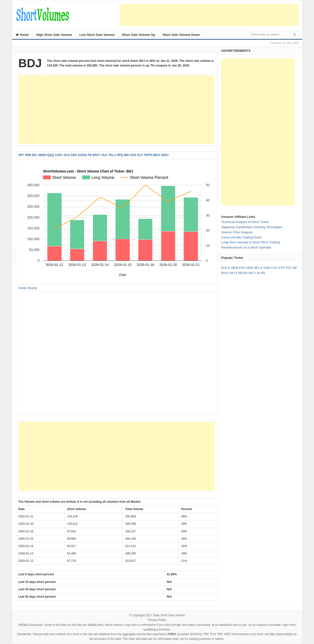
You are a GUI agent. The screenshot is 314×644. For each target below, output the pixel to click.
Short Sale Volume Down (181, 35)
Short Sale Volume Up (138, 35)
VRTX (233, 273)
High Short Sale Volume (54, 35)
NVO (225, 273)
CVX (274, 268)
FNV (242, 268)
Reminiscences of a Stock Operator (246, 247)
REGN (243, 273)
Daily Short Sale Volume (169, 615)
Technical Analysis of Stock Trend (245, 222)
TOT (289, 268)
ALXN (261, 273)
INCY (252, 273)
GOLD (226, 268)
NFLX (258, 268)
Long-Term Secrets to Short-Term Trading (251, 242)
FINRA (172, 634)
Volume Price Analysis (237, 232)
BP (295, 268)
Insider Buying (28, 288)
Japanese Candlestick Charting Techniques (252, 227)
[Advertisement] (209, 15)
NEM (235, 268)
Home (22, 35)
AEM (249, 268)
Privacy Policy (157, 620)
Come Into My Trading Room (242, 237)
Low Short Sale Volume (97, 35)
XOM (267, 268)
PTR (282, 268)
